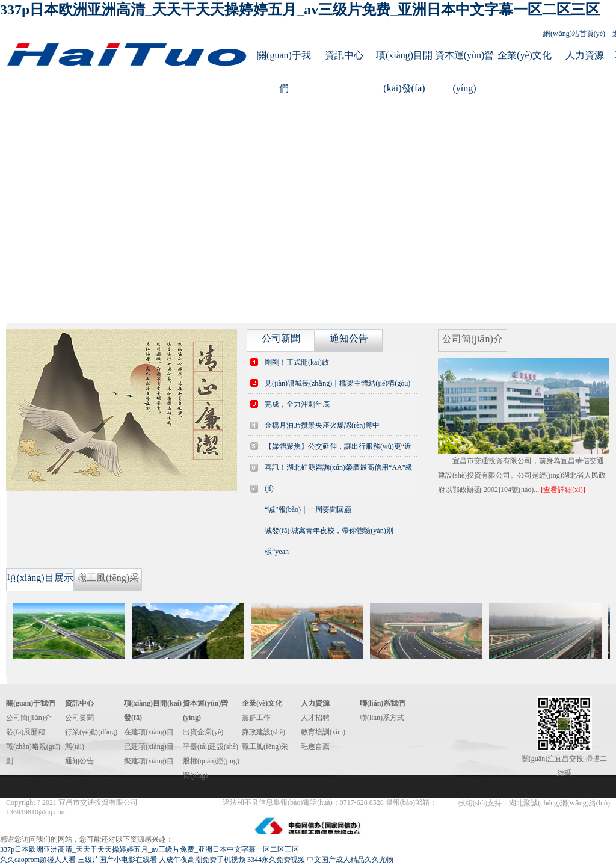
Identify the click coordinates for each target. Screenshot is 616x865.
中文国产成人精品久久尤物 (350, 860)
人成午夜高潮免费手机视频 (202, 860)
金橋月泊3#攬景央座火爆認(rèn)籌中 (322, 425)
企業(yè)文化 (525, 55)
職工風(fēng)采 (265, 746)
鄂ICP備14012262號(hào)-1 (181, 802)
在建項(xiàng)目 (149, 732)
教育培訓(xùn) (323, 732)
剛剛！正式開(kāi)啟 (297, 362)
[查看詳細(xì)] (563, 490)
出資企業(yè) (203, 732)
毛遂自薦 (315, 746)
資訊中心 (344, 55)
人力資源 (585, 55)
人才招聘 (315, 718)
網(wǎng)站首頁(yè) (574, 34)
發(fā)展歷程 (26, 732)
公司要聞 (79, 718)
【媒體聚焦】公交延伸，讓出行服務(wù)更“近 (338, 446)
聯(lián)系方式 (382, 718)
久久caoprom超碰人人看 (38, 860)
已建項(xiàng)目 (149, 746)
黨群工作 (256, 718)
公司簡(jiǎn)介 (29, 718)
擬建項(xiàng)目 (149, 761)
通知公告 (79, 761)
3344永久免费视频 (276, 860)
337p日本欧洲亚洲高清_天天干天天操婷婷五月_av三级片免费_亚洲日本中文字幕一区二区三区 (300, 10)
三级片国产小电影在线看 (117, 860)
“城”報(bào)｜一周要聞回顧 (308, 509)
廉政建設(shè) (263, 732)
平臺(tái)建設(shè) (211, 746)
